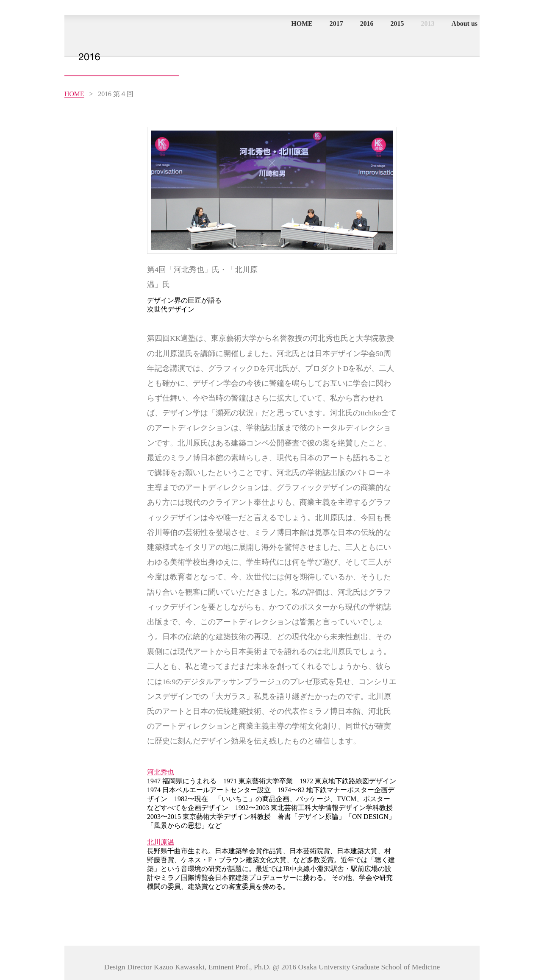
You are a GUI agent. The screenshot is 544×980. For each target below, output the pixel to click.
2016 (367, 24)
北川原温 (161, 842)
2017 (336, 24)
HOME (302, 24)
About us (464, 24)
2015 (397, 24)
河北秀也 (161, 772)
